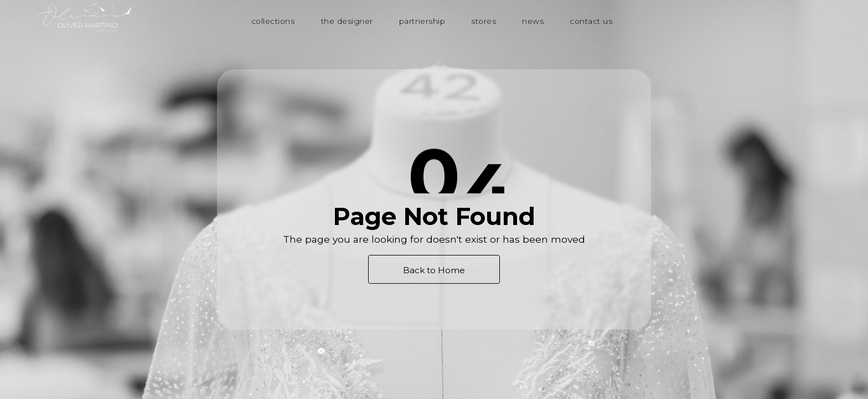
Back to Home (434, 270)
